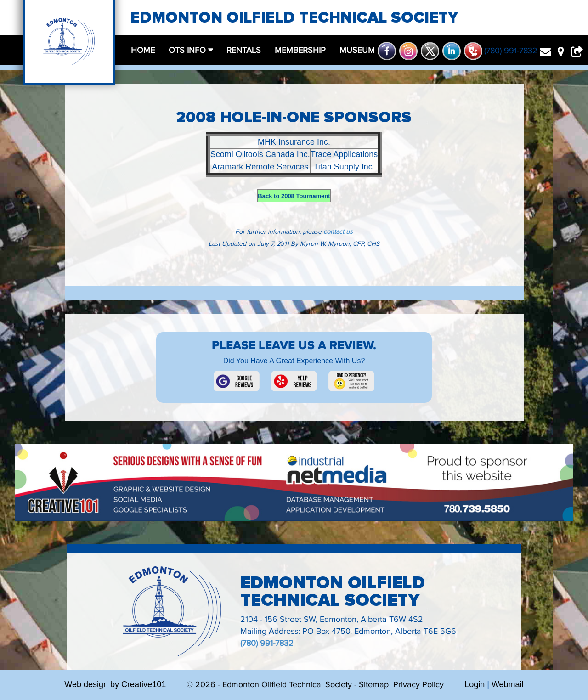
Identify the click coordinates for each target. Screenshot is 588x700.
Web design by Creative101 (115, 684)
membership (300, 50)
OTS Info (188, 50)
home (143, 50)
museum (357, 50)
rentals (244, 50)
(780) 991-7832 (267, 643)
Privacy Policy (418, 685)
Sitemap (374, 685)
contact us (338, 232)
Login (475, 684)
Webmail (508, 684)
